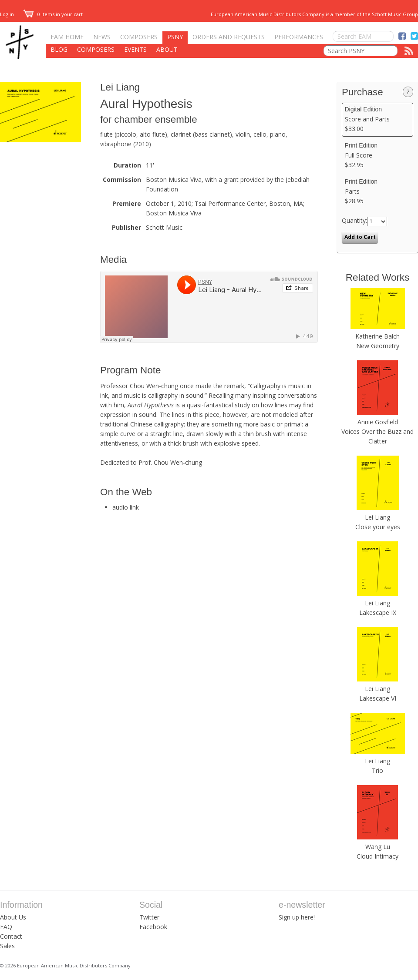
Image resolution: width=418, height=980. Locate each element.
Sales (7, 946)
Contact (11, 936)
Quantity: (354, 220)
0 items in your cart (53, 14)
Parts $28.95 (378, 191)
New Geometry (378, 346)
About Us (13, 917)
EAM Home (67, 37)
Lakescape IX (378, 612)
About (167, 49)
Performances (299, 37)
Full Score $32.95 (378, 155)
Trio (378, 770)
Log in (7, 14)
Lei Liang (120, 87)
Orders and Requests (229, 37)
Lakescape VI (378, 698)
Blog (59, 49)
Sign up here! (297, 917)
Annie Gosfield (378, 422)
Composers (139, 37)
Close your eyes (378, 527)
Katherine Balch (378, 336)
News (102, 37)
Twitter (149, 917)
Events (135, 49)
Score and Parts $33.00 (378, 119)
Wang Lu (378, 847)
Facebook (153, 927)
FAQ (6, 927)
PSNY (175, 37)
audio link (126, 507)
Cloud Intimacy (378, 856)
